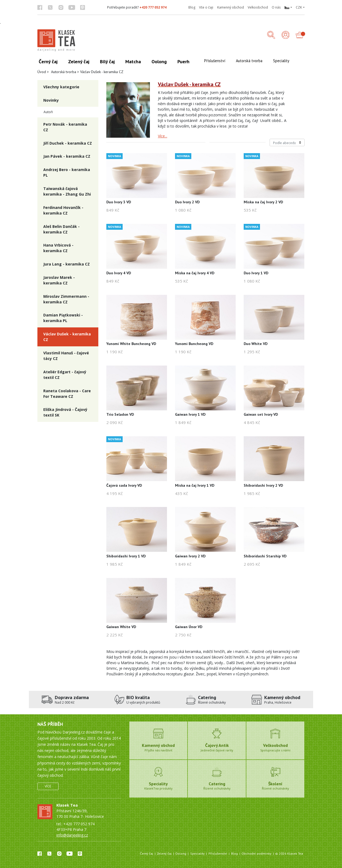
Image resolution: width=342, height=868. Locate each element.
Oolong (181, 853)
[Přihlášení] (286, 35)
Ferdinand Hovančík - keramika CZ (63, 210)
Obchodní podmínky (256, 853)
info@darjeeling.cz (72, 835)
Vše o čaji (206, 7)
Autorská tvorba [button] (249, 61)
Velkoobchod (258, 7)
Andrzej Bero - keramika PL (67, 172)
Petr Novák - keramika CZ (65, 127)
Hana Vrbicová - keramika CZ (58, 248)
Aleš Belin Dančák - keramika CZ (61, 229)
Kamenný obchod (231, 7)
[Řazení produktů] (287, 142)
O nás (276, 7)
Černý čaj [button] (48, 62)
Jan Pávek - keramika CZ (67, 156)
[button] (288, 7)
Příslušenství (218, 853)
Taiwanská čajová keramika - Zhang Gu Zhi (67, 191)
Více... (163, 136)
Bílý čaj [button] (107, 62)
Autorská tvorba (64, 72)
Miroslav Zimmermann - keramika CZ (66, 299)
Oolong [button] (159, 62)
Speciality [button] (281, 61)
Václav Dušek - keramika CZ (67, 337)
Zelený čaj (164, 853)
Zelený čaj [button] (79, 62)
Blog (192, 7)
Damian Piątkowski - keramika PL (63, 318)
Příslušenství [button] (215, 61)
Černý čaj (147, 853)
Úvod (42, 72)
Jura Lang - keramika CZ (67, 264)
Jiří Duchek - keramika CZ (68, 143)
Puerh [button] (183, 62)
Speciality (197, 853)
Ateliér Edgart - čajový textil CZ (65, 375)
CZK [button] (299, 7)
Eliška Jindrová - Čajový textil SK (65, 412)
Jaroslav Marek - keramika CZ (59, 280)
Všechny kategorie (61, 87)
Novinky (51, 100)
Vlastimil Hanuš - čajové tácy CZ (66, 356)
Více (48, 786)
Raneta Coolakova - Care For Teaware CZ (67, 394)
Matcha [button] (133, 62)
